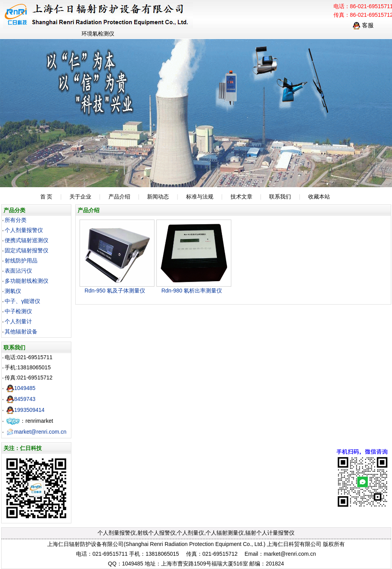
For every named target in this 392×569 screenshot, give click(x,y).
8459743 (21, 399)
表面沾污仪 (18, 271)
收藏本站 (319, 197)
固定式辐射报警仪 (27, 250)
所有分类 (16, 220)
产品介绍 (119, 197)
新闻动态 (158, 197)
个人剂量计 (18, 321)
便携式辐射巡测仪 (27, 240)
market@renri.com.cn (36, 432)
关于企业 (80, 197)
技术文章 (241, 197)
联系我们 (280, 197)
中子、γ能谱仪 (22, 301)
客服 (363, 25)
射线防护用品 (21, 261)
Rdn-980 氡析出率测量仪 (192, 291)
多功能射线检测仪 (27, 281)
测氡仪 (13, 291)
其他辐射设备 (21, 331)
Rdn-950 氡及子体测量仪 (115, 291)
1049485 (21, 388)
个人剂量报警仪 (24, 230)
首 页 (46, 197)
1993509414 (25, 410)
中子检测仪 (18, 311)
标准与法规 (200, 197)
